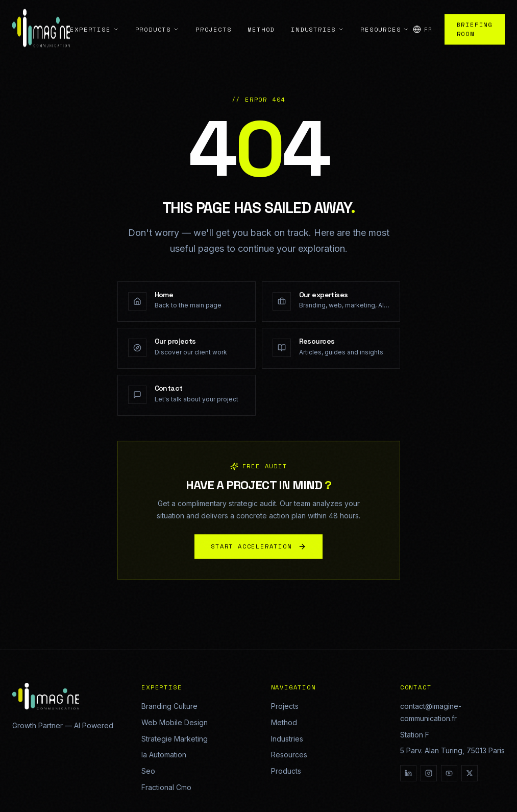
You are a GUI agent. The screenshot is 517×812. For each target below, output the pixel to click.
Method (284, 722)
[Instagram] (429, 773)
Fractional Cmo (166, 787)
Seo (148, 771)
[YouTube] (449, 773)
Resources (289, 755)
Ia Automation (164, 755)
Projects (285, 706)
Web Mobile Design (175, 722)
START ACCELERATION (258, 550)
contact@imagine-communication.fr (431, 712)
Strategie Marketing (175, 739)
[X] (470, 773)
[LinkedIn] (408, 773)
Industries (287, 739)
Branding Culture (169, 706)
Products (286, 771)
